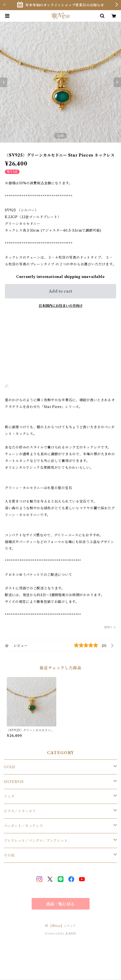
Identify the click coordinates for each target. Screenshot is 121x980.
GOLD (10, 767)
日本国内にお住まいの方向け (61, 306)
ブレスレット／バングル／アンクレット (36, 841)
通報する (110, 627)
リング (9, 796)
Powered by (60, 934)
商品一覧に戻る (61, 904)
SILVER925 (14, 782)
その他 (9, 855)
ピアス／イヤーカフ (20, 811)
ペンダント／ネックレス (23, 826)
